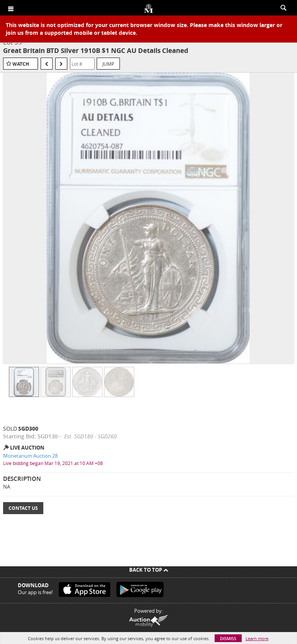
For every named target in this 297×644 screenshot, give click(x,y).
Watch (21, 64)
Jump (108, 64)
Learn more (257, 638)
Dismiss (228, 638)
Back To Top (149, 570)
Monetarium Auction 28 (30, 456)
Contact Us (23, 508)
